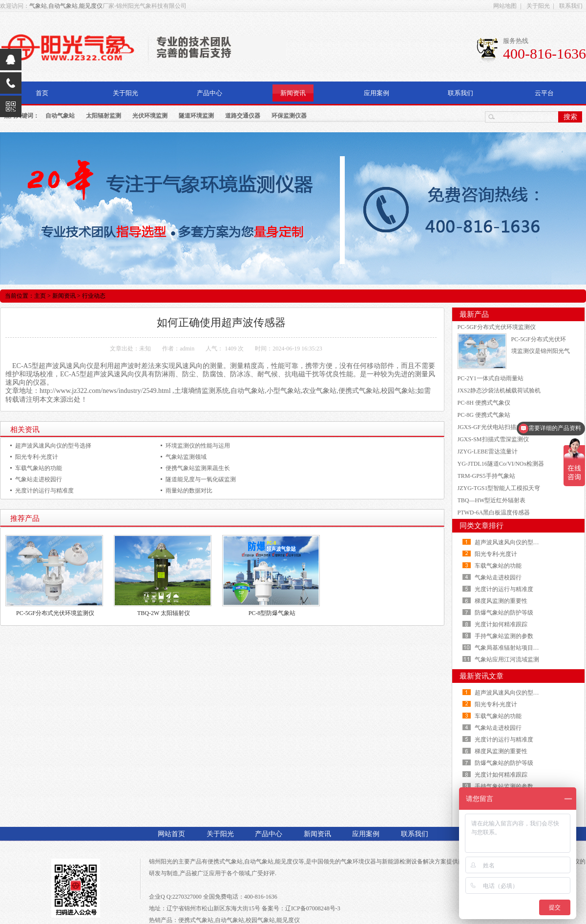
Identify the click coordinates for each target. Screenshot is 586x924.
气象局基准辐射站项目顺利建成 (516, 648)
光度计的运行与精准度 (44, 491)
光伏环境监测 (150, 116)
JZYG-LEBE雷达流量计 (488, 452)
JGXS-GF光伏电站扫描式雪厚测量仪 (504, 427)
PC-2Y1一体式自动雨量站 (491, 378)
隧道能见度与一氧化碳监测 (201, 479)
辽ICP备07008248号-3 (313, 908)
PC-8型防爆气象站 (272, 613)
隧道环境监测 (196, 116)
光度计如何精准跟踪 (501, 624)
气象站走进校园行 (39, 479)
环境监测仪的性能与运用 (198, 446)
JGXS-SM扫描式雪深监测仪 (493, 439)
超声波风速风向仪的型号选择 (53, 446)
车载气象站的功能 (39, 468)
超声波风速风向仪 (66, 366)
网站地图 (505, 6)
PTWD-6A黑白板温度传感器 (494, 513)
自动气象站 (63, 6)
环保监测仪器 (289, 116)
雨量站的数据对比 (189, 491)
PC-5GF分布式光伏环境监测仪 (55, 613)
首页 (42, 93)
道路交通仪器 (243, 116)
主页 (40, 296)
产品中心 (209, 93)
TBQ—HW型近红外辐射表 (492, 500)
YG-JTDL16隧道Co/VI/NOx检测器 (501, 464)
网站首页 (171, 834)
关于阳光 (538, 6)
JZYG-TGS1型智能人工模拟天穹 (499, 488)
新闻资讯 (293, 93)
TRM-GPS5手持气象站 (486, 476)
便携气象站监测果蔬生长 (198, 468)
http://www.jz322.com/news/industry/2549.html (105, 391)
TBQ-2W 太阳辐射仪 (164, 613)
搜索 (570, 117)
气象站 (38, 6)
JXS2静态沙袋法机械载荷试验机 (499, 390)
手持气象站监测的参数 (504, 636)
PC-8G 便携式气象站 (484, 415)
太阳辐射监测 (104, 116)
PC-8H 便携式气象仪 (484, 403)
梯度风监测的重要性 (501, 601)
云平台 (544, 93)
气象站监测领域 (186, 457)
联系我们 (571, 6)
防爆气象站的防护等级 (504, 613)
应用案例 (377, 93)
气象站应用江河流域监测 (507, 659)
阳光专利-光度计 (37, 457)
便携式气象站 (225, 862)
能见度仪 (91, 6)
